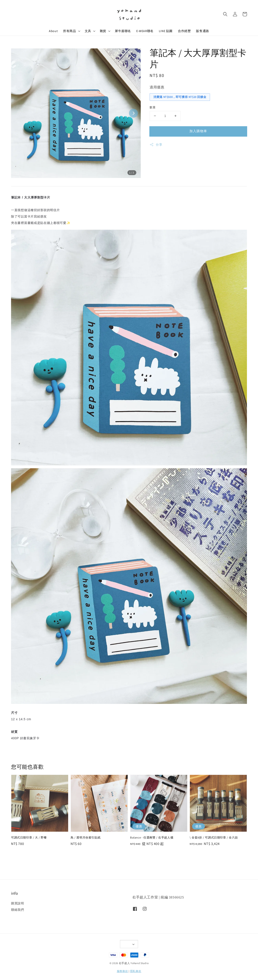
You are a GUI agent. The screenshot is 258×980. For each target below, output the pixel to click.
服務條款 (122, 971)
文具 (88, 31)
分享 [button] (156, 145)
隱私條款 (136, 971)
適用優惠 (157, 87)
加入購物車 (198, 131)
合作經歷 (184, 31)
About (53, 31)
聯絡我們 (17, 910)
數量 (153, 107)
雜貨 (103, 31)
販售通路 (202, 31)
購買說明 (17, 903)
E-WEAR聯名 (145, 31)
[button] (225, 14)
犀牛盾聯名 (123, 31)
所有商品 (69, 31)
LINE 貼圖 (166, 31)
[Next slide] (133, 113)
